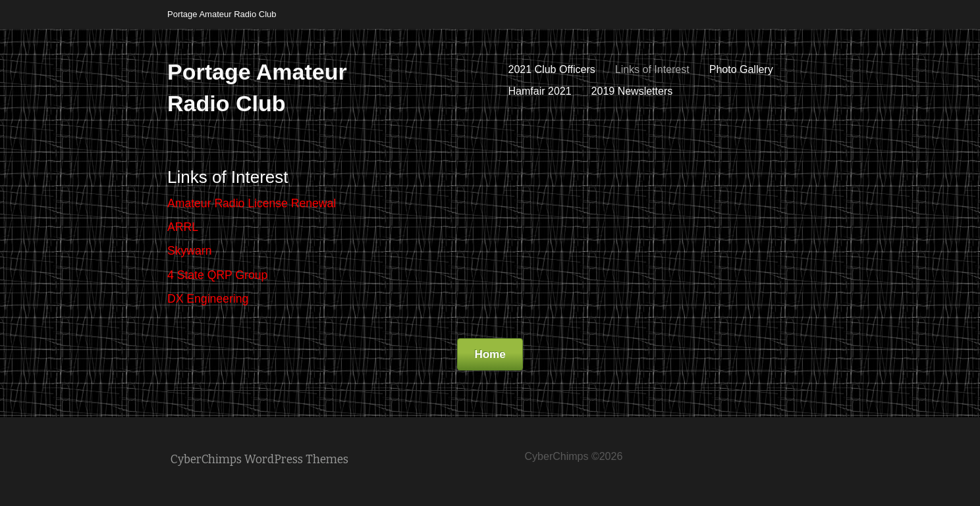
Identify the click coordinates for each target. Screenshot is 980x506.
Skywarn (189, 251)
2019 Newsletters (632, 91)
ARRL (183, 227)
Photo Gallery (741, 69)
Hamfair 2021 (540, 91)
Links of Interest (652, 69)
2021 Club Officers (552, 69)
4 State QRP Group (217, 275)
